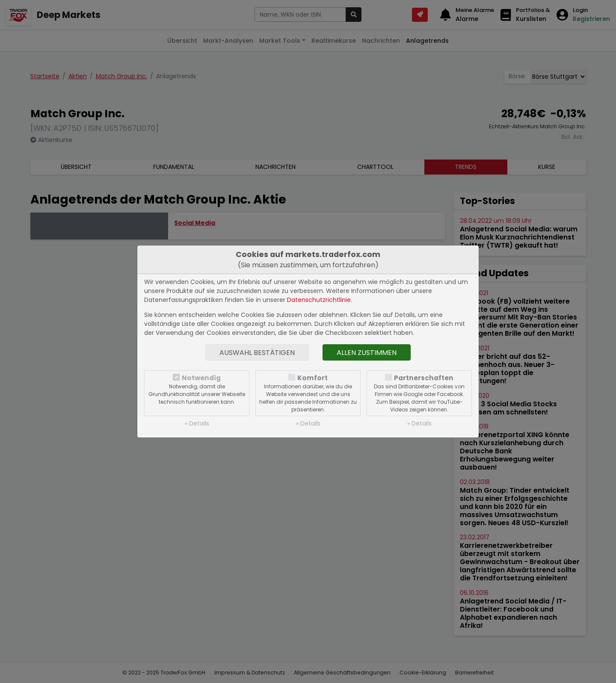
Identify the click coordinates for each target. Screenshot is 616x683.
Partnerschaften (424, 378)
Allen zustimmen (367, 353)
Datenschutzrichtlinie (319, 300)
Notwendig (201, 378)
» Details (197, 423)
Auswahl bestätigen (257, 353)
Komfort (312, 378)
